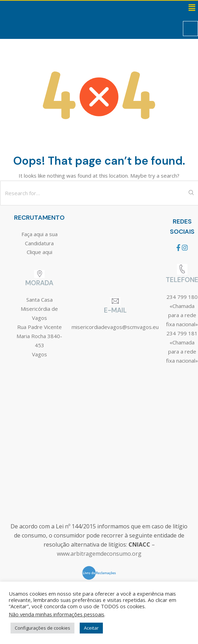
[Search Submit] (191, 193)
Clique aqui (39, 252)
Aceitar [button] (91, 628)
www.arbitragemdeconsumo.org (99, 554)
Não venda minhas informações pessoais (57, 614)
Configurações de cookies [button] (42, 628)
